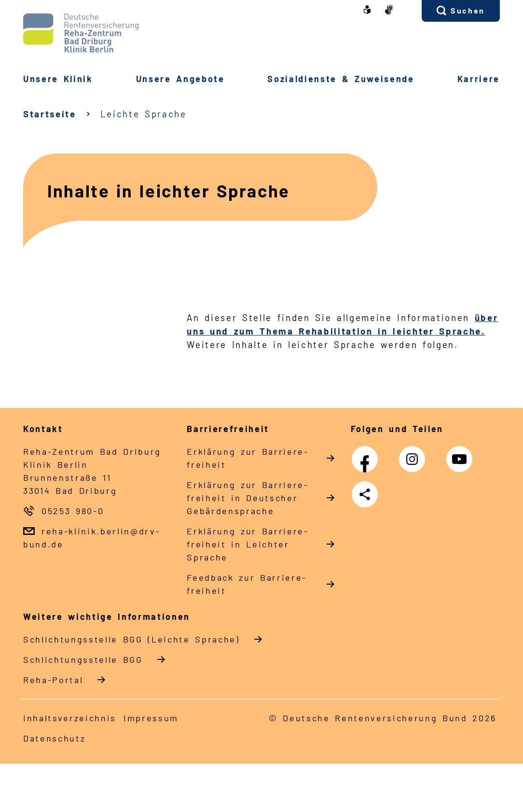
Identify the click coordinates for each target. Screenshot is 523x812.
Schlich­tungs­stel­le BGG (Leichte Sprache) (131, 639)
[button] (461, 11)
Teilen (367, 494)
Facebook (367, 454)
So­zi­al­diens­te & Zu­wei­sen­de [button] (341, 79)
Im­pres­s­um (151, 718)
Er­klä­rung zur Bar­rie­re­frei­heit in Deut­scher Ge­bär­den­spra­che (247, 498)
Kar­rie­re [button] (479, 79)
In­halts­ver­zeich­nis (70, 718)
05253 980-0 (73, 511)
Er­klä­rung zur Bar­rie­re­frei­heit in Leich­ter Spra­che (247, 544)
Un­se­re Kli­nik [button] (58, 79)
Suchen (468, 10)
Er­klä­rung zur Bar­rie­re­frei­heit (247, 458)
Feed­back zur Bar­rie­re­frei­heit (246, 584)
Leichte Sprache (144, 114)
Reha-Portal (53, 680)
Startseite (50, 114)
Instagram (414, 454)
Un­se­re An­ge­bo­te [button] (180, 79)
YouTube (462, 454)
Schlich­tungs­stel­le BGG (83, 659)
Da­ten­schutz (54, 738)
